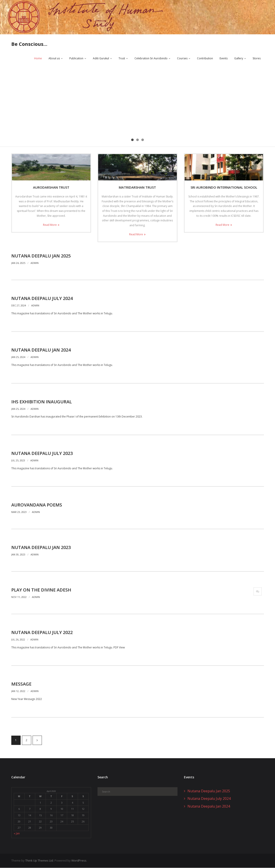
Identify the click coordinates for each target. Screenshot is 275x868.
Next (37, 740)
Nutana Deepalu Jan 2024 (41, 350)
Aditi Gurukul (101, 59)
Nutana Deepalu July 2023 (42, 453)
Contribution (205, 59)
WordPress (79, 861)
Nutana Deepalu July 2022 (42, 633)
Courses (182, 59)
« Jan (17, 834)
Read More (50, 225)
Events (224, 59)
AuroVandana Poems (37, 505)
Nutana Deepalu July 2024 (42, 299)
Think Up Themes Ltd (39, 861)
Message (21, 684)
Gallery (239, 59)
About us (54, 59)
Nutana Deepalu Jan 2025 (41, 256)
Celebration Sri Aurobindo (151, 59)
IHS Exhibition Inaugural (42, 402)
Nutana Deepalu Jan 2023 (41, 548)
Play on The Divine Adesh (41, 590)
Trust (122, 59)
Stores (257, 59)
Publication (76, 59)
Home (38, 59)
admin (35, 263)
